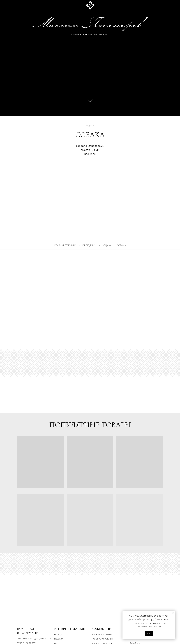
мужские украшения (102, 639)
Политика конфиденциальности (34, 639)
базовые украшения (102, 635)
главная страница (65, 245)
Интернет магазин (71, 629)
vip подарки (89, 245)
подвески (59, 639)
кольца (58, 635)
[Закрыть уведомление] (173, 613)
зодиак (107, 245)
